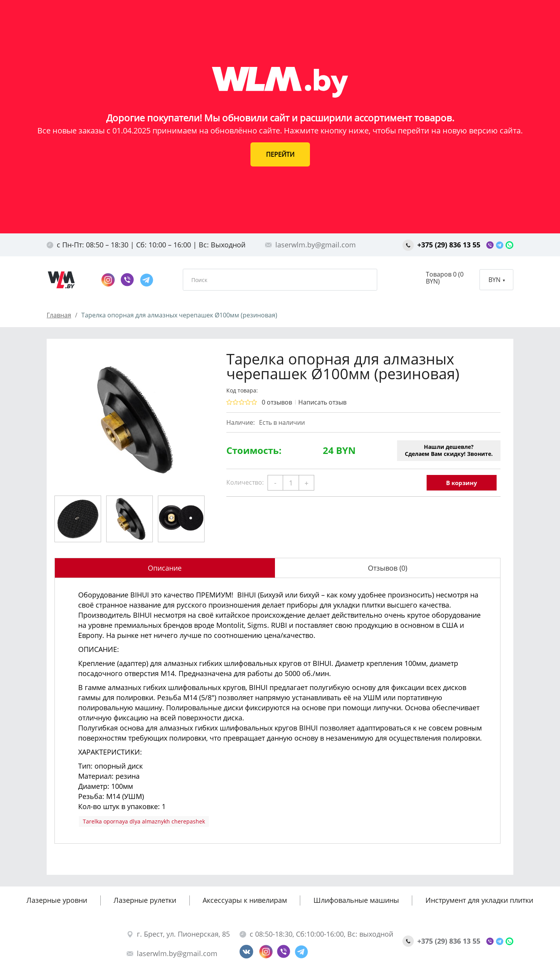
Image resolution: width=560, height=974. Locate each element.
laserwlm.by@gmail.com (310, 245)
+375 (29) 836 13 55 (442, 245)
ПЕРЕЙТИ (280, 154)
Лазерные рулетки (145, 900)
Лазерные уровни (57, 900)
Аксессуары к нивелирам (245, 900)
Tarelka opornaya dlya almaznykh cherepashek (144, 821)
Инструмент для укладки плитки (479, 900)
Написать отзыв (322, 402)
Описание (165, 568)
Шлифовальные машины (356, 900)
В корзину (462, 483)
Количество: (245, 482)
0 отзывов (277, 402)
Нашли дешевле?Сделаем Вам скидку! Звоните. (449, 450)
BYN (497, 280)
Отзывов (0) (388, 568)
